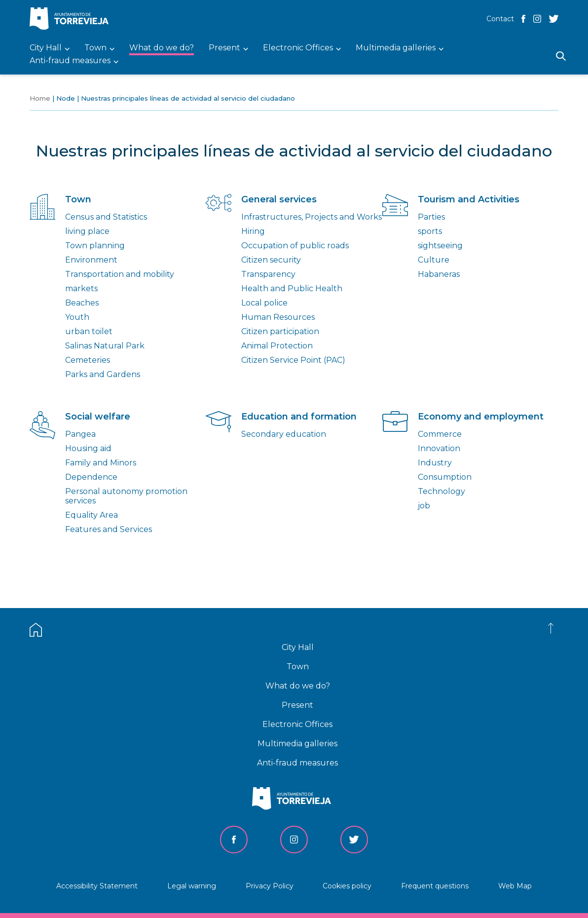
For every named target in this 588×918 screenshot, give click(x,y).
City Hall (298, 647)
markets (81, 288)
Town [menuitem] (95, 48)
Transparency (268, 274)
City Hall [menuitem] (46, 48)
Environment (91, 260)
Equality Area (92, 515)
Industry (435, 463)
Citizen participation (280, 331)
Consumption (445, 477)
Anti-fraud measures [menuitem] (70, 61)
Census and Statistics (106, 217)
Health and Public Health (292, 288)
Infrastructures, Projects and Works (312, 217)
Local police (264, 303)
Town (298, 667)
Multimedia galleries (297, 744)
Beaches (82, 303)
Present (297, 705)
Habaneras (439, 274)
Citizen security (271, 260)
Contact (500, 19)
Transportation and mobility (120, 274)
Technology (441, 491)
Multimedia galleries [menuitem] (396, 48)
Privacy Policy (270, 886)
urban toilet (89, 331)
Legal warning (192, 886)
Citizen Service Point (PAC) (293, 360)
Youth (77, 317)
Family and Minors (101, 463)
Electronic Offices (297, 724)
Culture (434, 260)
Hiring (253, 231)
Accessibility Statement (97, 886)
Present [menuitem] (224, 48)
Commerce (440, 434)
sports (430, 231)
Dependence (91, 477)
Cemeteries (88, 360)
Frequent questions (435, 886)
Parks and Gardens (103, 374)
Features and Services (109, 529)
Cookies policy (347, 886)
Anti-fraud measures (297, 763)
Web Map (515, 886)
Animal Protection (277, 346)
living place (87, 231)
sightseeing (440, 246)
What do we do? (298, 686)
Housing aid (88, 448)
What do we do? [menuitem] (162, 48)
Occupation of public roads (295, 246)
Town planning (95, 246)
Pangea (80, 434)
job (424, 506)
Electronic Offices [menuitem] (298, 48)
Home (40, 98)
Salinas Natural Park (105, 346)
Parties (431, 217)
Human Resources (278, 317)
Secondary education (284, 434)
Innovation (439, 448)
